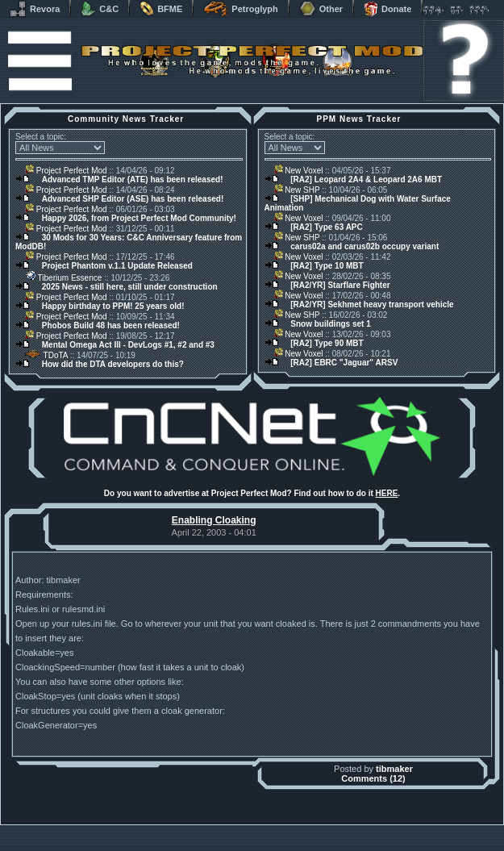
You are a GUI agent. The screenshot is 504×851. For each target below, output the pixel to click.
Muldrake (180, 829)
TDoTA (46, 355)
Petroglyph (240, 9)
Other (321, 9)
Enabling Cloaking (214, 520)
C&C (100, 9)
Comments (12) (373, 778)
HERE (387, 493)
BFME (161, 9)
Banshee (266, 829)
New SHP (297, 190)
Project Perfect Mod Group (244, 838)
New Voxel (299, 171)
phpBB (344, 829)
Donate (387, 9)
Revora (35, 9)
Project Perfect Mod (66, 171)
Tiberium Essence (63, 278)
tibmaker (394, 769)
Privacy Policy (336, 847)
